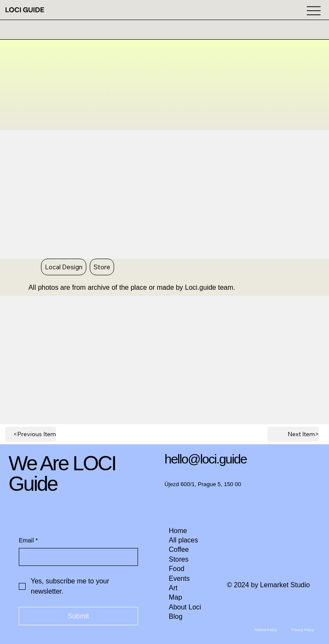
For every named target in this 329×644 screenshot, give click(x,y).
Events (179, 578)
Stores (179, 559)
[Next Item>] (293, 434)
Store (102, 267)
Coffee (179, 549)
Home (178, 531)
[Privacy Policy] (303, 630)
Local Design (63, 267)
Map (175, 597)
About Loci (185, 607)
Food (176, 569)
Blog (176, 616)
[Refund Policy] (266, 630)
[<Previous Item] (31, 434)
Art (173, 588)
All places (183, 540)
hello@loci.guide (206, 459)
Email (28, 541)
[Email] (76, 557)
